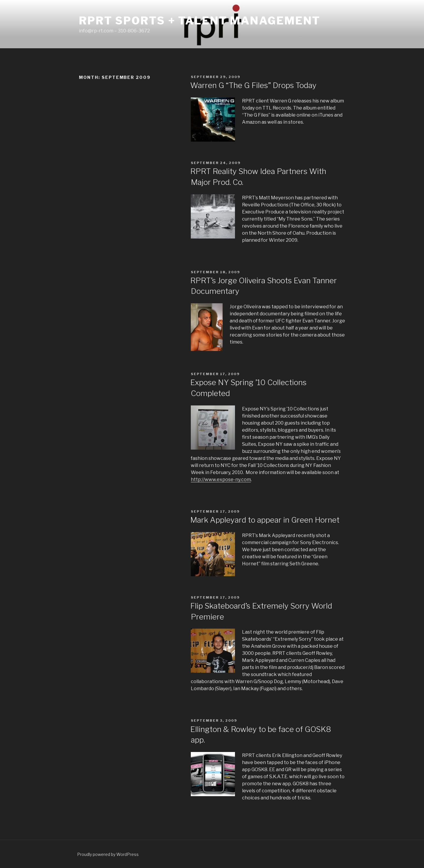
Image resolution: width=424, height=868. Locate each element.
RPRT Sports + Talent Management (200, 21)
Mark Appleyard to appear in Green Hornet (265, 520)
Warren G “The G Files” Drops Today (253, 85)
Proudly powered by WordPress (108, 854)
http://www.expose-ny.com (221, 479)
